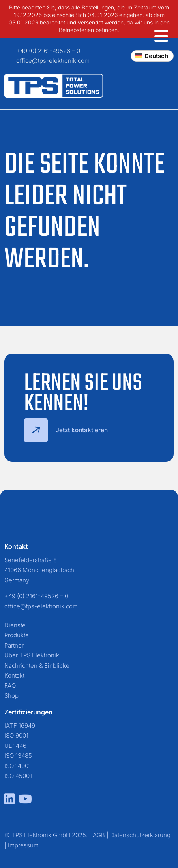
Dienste (15, 625)
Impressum (23, 845)
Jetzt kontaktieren (66, 430)
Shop (11, 696)
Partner (14, 645)
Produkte (17, 635)
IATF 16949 (20, 726)
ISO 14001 (18, 766)
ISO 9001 (16, 735)
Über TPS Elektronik (32, 655)
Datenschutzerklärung (140, 835)
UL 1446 (15, 746)
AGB (99, 835)
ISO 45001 (18, 776)
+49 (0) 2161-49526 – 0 (48, 51)
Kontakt (14, 675)
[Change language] (152, 56)
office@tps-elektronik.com (53, 61)
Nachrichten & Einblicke (37, 666)
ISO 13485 (18, 756)
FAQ (10, 686)
